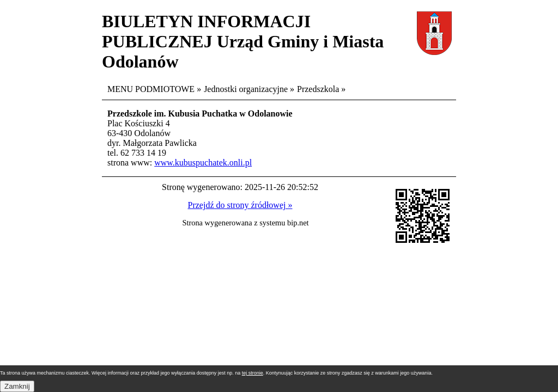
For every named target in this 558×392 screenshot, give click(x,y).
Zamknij (17, 386)
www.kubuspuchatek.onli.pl (203, 163)
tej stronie (253, 373)
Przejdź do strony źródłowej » (240, 205)
